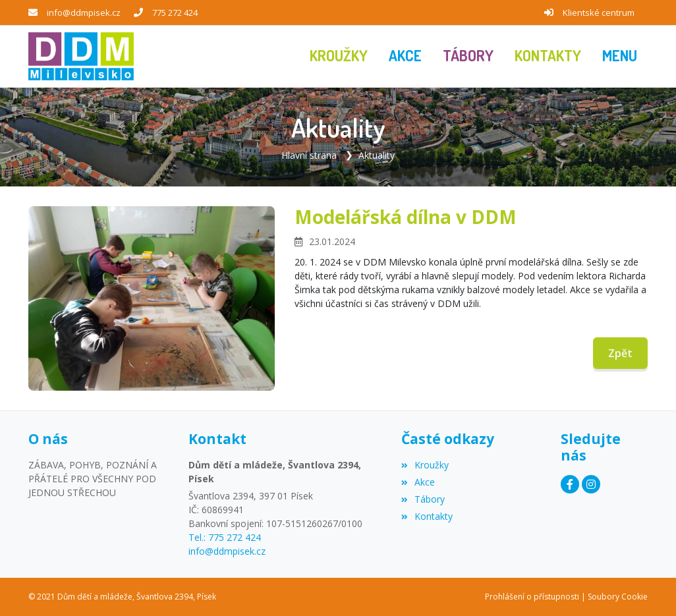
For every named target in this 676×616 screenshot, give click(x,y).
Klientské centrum (599, 13)
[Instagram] (591, 484)
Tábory (423, 499)
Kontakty (427, 516)
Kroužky (425, 465)
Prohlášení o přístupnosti (532, 597)
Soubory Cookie (618, 597)
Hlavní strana (309, 155)
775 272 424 (175, 13)
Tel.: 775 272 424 (225, 537)
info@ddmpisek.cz (84, 13)
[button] (620, 57)
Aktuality (377, 155)
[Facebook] (570, 484)
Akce (418, 482)
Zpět (620, 353)
